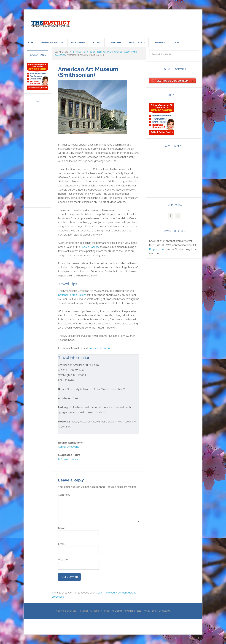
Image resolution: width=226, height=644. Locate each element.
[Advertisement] (139, 23)
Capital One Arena (69, 447)
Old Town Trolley (68, 459)
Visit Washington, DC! (50, 23)
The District (116, 611)
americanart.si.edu (99, 348)
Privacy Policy (150, 611)
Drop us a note (158, 249)
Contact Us (164, 611)
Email (62, 544)
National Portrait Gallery (72, 295)
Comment (65, 495)
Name (62, 528)
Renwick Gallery (90, 247)
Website (63, 560)
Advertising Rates (132, 611)
